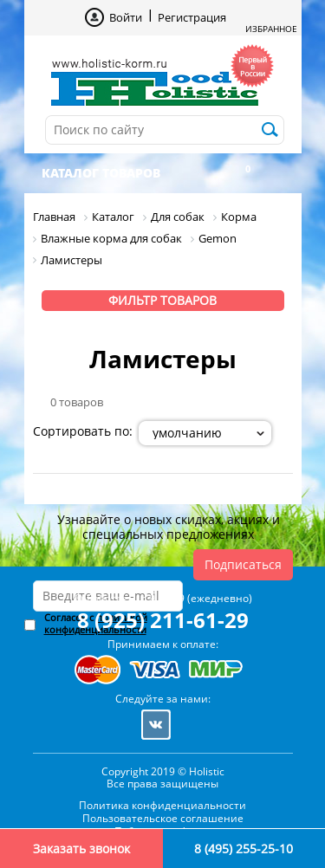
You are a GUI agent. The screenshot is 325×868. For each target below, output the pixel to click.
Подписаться (243, 564)
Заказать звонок (81, 849)
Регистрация (192, 17)
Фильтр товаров (162, 300)
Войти (126, 17)
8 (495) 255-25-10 (244, 849)
